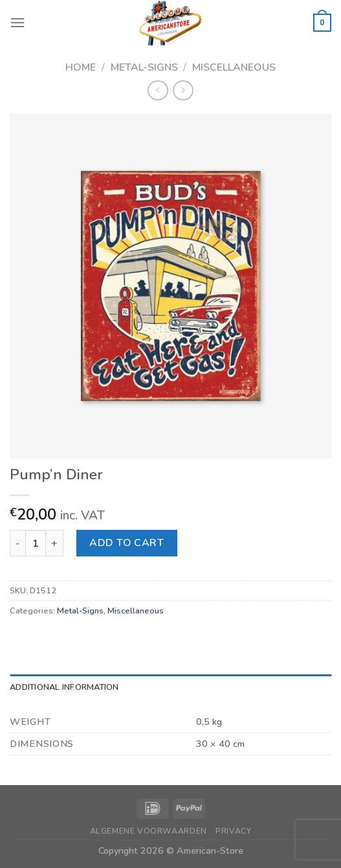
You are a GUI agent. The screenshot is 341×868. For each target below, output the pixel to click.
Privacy (233, 831)
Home (81, 67)
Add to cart (126, 543)
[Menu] (17, 22)
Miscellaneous (234, 67)
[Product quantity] (36, 543)
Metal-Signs (144, 67)
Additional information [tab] (64, 687)
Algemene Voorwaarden (148, 831)
